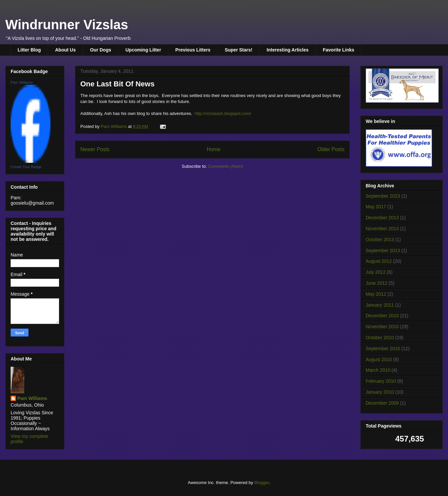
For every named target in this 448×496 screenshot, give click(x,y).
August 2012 (379, 261)
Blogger (261, 483)
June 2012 (376, 283)
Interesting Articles (287, 50)
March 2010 (378, 370)
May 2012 (376, 294)
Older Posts (331, 149)
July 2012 (376, 272)
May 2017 (376, 207)
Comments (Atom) (225, 166)
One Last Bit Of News (117, 84)
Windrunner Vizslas (67, 25)
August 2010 (379, 359)
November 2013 (382, 229)
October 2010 (380, 338)
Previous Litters (193, 50)
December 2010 (382, 316)
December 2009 (382, 403)
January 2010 (380, 392)
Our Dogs (101, 50)
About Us (65, 50)
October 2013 (380, 240)
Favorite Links (339, 50)
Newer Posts (95, 149)
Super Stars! (238, 50)
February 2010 (381, 381)
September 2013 (383, 250)
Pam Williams (22, 82)
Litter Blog (29, 50)
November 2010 (382, 327)
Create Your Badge (26, 167)
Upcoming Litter (143, 50)
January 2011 (380, 305)
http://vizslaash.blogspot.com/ (223, 113)
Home (214, 149)
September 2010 (383, 348)
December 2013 (382, 218)
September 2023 (383, 196)
